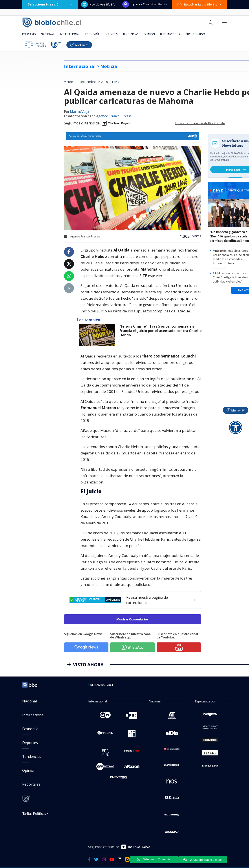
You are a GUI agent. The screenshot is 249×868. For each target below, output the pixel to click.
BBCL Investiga (170, 34)
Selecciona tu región (50, 4)
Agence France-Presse (114, 116)
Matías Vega (80, 112)
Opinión (149, 34)
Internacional (70, 34)
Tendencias (131, 34)
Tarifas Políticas (34, 813)
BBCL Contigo (195, 34)
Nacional (48, 34)
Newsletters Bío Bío (98, 4)
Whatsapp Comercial (154, 859)
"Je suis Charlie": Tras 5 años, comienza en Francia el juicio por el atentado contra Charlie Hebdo (161, 331)
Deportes (111, 34)
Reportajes (31, 784)
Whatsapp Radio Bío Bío (203, 860)
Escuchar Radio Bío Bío (199, 4)
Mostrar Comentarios (133, 619)
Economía (92, 34)
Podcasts (29, 34)
